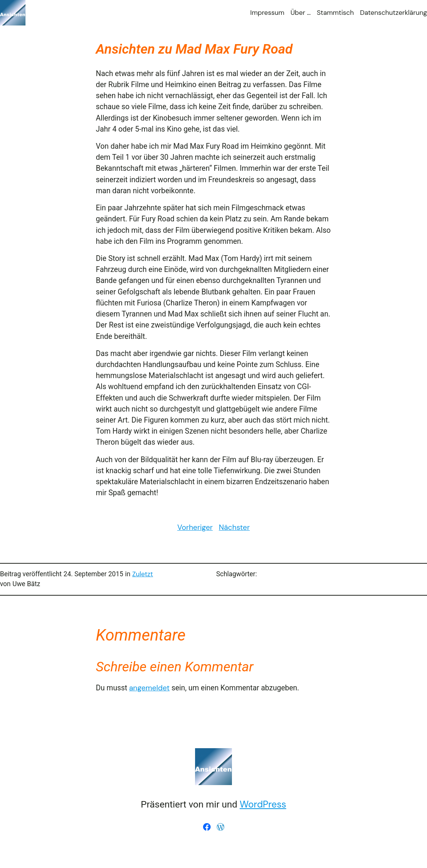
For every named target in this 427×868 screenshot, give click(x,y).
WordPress (263, 804)
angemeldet (149, 688)
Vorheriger (195, 527)
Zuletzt (143, 574)
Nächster (234, 527)
